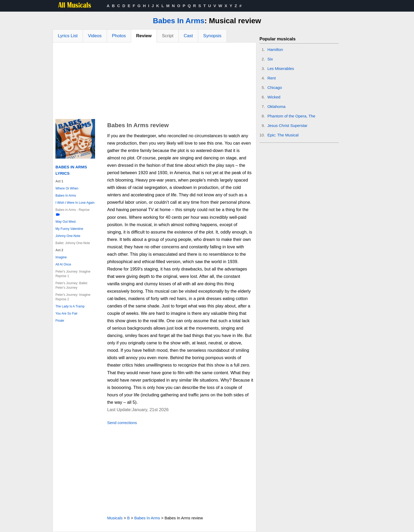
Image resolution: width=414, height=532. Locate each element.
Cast (188, 36)
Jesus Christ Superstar (288, 125)
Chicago (275, 87)
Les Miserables (281, 68)
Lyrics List (68, 36)
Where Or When (67, 188)
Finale (60, 321)
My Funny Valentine (69, 229)
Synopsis (212, 36)
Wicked (274, 97)
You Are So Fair (67, 313)
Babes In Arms (179, 21)
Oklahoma (276, 106)
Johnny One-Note (68, 236)
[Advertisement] (154, 82)
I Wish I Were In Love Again (75, 203)
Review (144, 36)
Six (270, 59)
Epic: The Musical (283, 135)
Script (168, 36)
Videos (95, 36)
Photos (119, 36)
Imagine (61, 257)
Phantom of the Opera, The (291, 116)
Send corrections (122, 423)
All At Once (63, 264)
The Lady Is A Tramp (70, 306)
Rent (272, 78)
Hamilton (275, 49)
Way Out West (66, 222)
